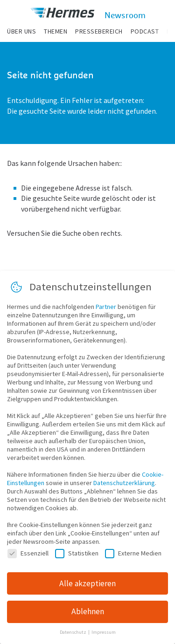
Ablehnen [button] (88, 615)
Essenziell (28, 556)
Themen (56, 31)
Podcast (145, 31)
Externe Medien (133, 556)
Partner (106, 309)
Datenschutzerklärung (124, 486)
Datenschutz (73, 635)
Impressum (104, 635)
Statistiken (77, 556)
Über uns (21, 31)
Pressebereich (99, 31)
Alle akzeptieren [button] (87, 586)
